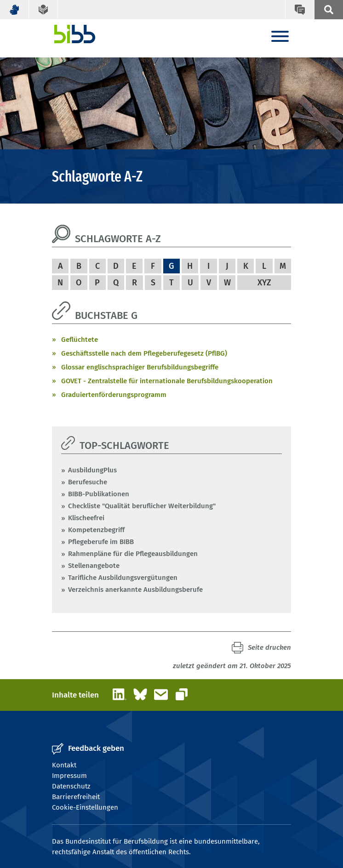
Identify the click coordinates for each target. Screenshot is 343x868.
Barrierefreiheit (76, 797)
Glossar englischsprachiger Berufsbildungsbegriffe (140, 367)
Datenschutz (71, 786)
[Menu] (280, 37)
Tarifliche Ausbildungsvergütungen (123, 578)
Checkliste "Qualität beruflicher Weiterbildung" (142, 506)
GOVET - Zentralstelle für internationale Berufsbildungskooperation (167, 381)
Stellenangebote (94, 566)
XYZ (264, 283)
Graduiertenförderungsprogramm (114, 395)
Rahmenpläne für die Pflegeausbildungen (133, 554)
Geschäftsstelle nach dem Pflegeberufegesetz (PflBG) (144, 353)
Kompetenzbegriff (96, 530)
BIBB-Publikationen (99, 494)
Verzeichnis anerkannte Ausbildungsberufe (135, 590)
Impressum (69, 776)
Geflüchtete (80, 340)
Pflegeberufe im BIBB (101, 542)
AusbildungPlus (92, 470)
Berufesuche (88, 482)
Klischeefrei (86, 518)
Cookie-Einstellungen (85, 807)
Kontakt (64, 765)
